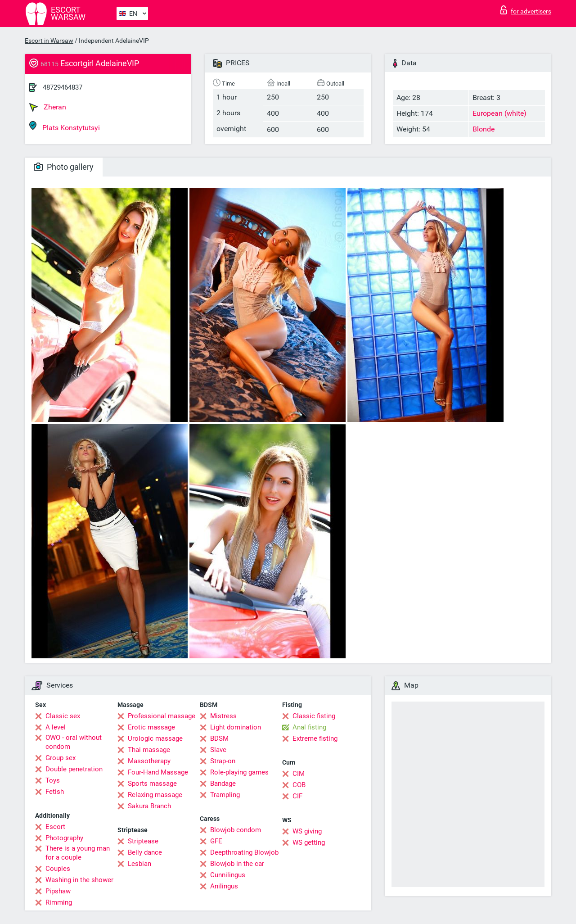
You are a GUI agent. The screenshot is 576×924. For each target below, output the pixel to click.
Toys (53, 780)
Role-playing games (239, 772)
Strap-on (223, 761)
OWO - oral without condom (74, 742)
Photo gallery (64, 167)
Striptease (143, 841)
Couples (58, 869)
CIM (299, 774)
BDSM (219, 738)
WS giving (307, 831)
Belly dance (145, 852)
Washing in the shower (79, 880)
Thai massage (149, 750)
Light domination (236, 727)
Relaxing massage (155, 795)
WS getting (309, 842)
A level (56, 727)
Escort (55, 827)
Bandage (223, 784)
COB (299, 785)
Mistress (223, 716)
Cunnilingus (228, 875)
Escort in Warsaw (49, 41)
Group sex (61, 758)
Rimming (59, 902)
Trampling (225, 795)
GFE (216, 841)
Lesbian (139, 864)
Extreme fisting (315, 738)
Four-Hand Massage (158, 772)
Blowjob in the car (237, 864)
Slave (218, 750)
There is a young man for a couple (78, 853)
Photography (64, 838)
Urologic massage (155, 738)
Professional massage (162, 716)
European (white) (499, 113)
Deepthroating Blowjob (244, 852)
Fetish (55, 792)
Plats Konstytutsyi (65, 126)
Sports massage (152, 784)
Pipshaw (58, 891)
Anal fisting (309, 727)
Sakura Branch (149, 806)
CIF (297, 796)
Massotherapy (149, 761)
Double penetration (74, 769)
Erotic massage (151, 727)
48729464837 (63, 87)
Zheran (48, 107)
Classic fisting (314, 716)
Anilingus (224, 886)
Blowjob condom (236, 830)
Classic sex (63, 716)
